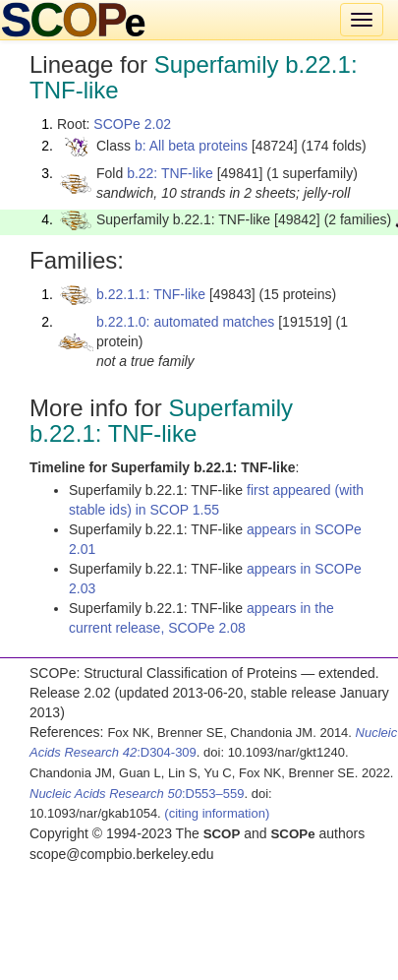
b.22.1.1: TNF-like (151, 294)
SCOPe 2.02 (132, 124)
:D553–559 (137, 794)
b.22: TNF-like (170, 173)
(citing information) (217, 813)
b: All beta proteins (191, 146)
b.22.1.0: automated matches (185, 322)
